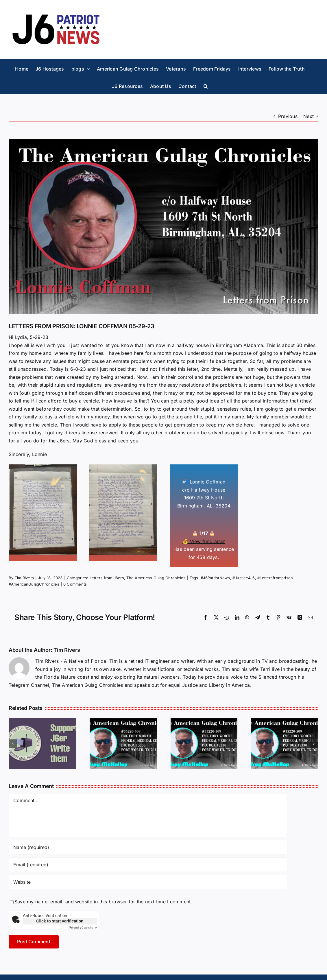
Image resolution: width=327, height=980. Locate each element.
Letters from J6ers (107, 578)
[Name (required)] (148, 847)
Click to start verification (60, 921)
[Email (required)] (148, 865)
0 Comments (75, 584)
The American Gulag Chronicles (156, 578)
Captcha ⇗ (83, 927)
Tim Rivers (24, 578)
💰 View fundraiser (204, 541)
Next (308, 116)
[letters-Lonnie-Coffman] (163, 226)
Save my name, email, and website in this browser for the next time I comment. (103, 902)
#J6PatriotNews (215, 578)
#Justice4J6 (244, 578)
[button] (206, 85)
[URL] (148, 882)
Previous (288, 116)
